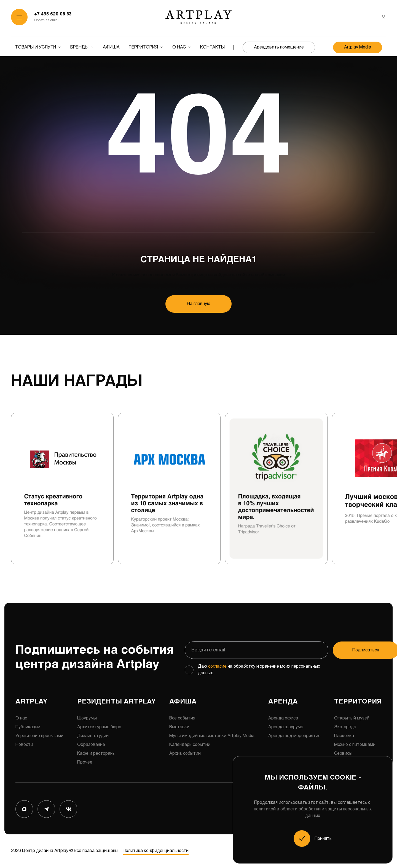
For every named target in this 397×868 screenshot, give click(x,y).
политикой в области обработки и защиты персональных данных (313, 812)
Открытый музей (352, 719)
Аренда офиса (283, 719)
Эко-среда (345, 728)
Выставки (179, 728)
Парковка (344, 736)
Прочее (85, 763)
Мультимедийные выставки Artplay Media (212, 736)
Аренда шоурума (286, 728)
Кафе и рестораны (96, 754)
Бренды (79, 47)
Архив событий (185, 754)
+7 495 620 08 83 (53, 14)
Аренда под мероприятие (294, 736)
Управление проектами (39, 736)
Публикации (28, 728)
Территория (143, 47)
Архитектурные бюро (99, 728)
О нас (179, 47)
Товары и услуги (35, 47)
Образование (91, 745)
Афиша (111, 47)
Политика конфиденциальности (155, 851)
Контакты (212, 47)
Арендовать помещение (279, 47)
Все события (182, 719)
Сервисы (343, 754)
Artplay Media (358, 47)
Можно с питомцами (355, 745)
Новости (24, 745)
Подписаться (349, 650)
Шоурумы (87, 719)
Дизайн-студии (93, 736)
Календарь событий (190, 745)
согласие (217, 667)
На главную (199, 304)
